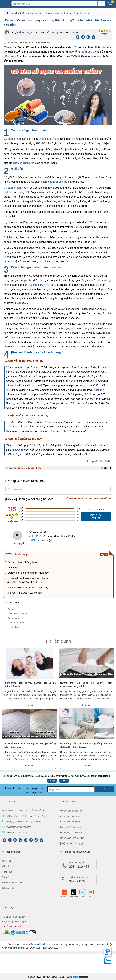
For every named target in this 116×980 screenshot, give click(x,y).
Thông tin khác (13, 852)
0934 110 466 (79, 865)
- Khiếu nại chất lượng (13, 926)
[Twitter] (83, 37)
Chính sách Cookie (101, 776)
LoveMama (67, 977)
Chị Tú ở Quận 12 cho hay (27, 593)
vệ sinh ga (18, 450)
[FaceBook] (10, 840)
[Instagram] (26, 840)
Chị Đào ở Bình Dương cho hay (30, 588)
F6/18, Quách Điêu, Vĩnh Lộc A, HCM (23, 822)
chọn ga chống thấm (25, 163)
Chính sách (69, 802)
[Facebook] (78, 37)
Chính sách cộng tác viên (72, 838)
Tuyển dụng (8, 872)
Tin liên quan (58, 641)
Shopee (65, 896)
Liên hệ (10, 802)
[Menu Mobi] (5, 4)
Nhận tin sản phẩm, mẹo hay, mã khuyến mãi (25, 790)
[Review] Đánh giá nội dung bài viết (58, 499)
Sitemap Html (9, 888)
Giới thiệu (7, 861)
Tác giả (6, 877)
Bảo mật (10, 908)
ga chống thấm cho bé (82, 52)
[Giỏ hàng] (111, 5)
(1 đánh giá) (103, 34)
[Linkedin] (94, 37)
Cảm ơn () (45, 540)
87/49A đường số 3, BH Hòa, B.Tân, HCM (26, 816)
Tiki (82, 896)
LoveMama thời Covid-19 (14, 883)
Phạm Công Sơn (27, 32)
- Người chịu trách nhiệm (14, 921)
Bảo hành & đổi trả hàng (72, 827)
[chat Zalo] (108, 961)
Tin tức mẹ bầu (16, 623)
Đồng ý (52, 781)
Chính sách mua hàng (71, 822)
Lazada (91, 896)
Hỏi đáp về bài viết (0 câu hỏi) (25, 481)
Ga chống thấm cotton (16, 188)
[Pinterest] (88, 37)
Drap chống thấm (49, 139)
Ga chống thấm (13, 139)
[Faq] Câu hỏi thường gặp (72, 843)
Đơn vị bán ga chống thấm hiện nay (28, 573)
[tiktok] (31, 840)
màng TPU (24, 192)
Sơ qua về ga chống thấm (23, 562)
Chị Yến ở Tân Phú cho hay (28, 582)
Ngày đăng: (27, 43)
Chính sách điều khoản (71, 811)
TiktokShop (73, 896)
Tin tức (10, 609)
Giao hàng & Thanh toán (72, 832)
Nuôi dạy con (15, 627)
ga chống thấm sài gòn (42, 285)
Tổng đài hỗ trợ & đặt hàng (77, 852)
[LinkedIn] (20, 840)
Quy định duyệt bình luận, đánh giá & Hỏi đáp (89, 498)
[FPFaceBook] (5, 840)
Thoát (64, 781)
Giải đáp (13, 568)
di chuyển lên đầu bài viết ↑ (99, 461)
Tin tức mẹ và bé (15, 618)
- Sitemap (7, 917)
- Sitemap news (19, 917)
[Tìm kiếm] (102, 4)
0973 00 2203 (79, 879)
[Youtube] (36, 840)
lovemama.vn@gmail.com (19, 827)
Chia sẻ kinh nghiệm (17, 614)
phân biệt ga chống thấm (55, 182)
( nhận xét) (12, 521)
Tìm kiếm (11, 1)
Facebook (98, 390)
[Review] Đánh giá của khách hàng (28, 578)
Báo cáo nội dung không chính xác (23, 468)
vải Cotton (75, 227)
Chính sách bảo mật (70, 816)
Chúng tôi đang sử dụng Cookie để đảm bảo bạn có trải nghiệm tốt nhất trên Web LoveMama (56, 776)
